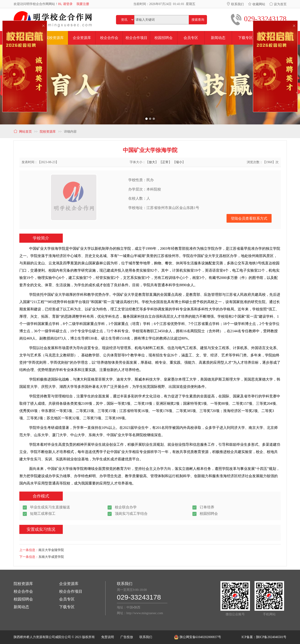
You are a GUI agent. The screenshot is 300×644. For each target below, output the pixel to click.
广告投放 (127, 637)
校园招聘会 (23, 599)
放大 (152, 162)
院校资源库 (23, 584)
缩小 (179, 162)
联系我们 (235, 4)
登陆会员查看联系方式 (249, 218)
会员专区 (67, 599)
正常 (165, 162)
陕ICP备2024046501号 (271, 637)
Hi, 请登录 (65, 4)
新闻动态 (21, 607)
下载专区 (67, 607)
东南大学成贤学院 (51, 557)
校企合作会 (23, 591)
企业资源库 (69, 584)
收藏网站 (257, 4)
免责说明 (108, 637)
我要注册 (83, 4)
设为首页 (278, 4)
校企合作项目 (71, 591)
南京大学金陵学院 (51, 550)
